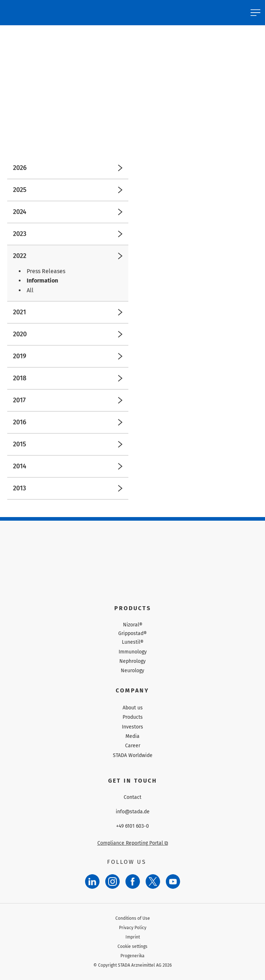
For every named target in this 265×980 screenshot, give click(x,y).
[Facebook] (133, 881)
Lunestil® (133, 642)
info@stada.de (133, 812)
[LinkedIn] (92, 881)
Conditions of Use (133, 918)
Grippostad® (132, 634)
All (30, 290)
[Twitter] (153, 881)
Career (133, 746)
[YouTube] (173, 881)
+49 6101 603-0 (132, 826)
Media (132, 736)
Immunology (133, 652)
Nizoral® (133, 625)
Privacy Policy (133, 928)
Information (42, 281)
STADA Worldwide (133, 755)
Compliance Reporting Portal (133, 843)
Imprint (133, 937)
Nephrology (132, 661)
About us (133, 708)
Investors (132, 727)
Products (133, 717)
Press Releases (46, 271)
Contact (132, 797)
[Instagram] (112, 881)
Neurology (132, 671)
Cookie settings (132, 946)
